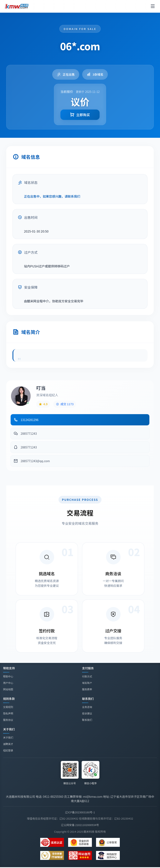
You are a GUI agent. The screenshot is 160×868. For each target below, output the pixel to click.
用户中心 (8, 683)
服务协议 (8, 720)
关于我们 (8, 738)
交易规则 (8, 707)
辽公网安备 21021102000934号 (80, 825)
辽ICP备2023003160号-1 (80, 812)
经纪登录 (8, 751)
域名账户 (87, 683)
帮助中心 (8, 676)
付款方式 (87, 676)
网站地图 (8, 689)
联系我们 (87, 720)
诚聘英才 (8, 744)
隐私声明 (8, 713)
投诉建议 (87, 713)
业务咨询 (87, 707)
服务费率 (87, 689)
